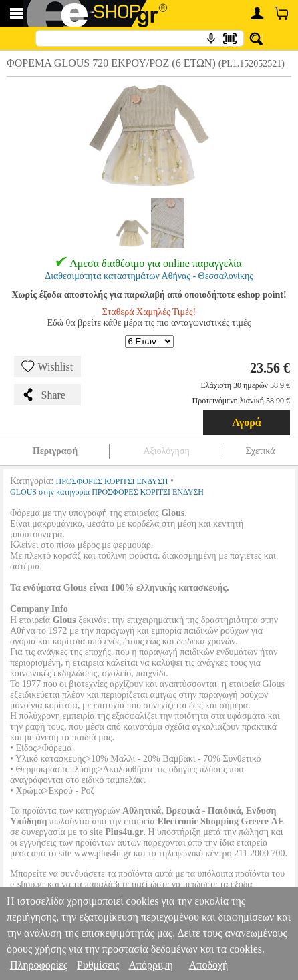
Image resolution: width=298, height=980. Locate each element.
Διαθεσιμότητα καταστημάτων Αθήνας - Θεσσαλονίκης (149, 276)
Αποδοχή (209, 965)
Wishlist (47, 366)
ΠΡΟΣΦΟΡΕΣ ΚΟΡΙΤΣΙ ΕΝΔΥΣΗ (112, 481)
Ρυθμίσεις (98, 965)
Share (43, 395)
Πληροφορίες (39, 965)
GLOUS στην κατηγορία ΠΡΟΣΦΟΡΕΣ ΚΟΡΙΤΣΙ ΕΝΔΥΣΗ (107, 492)
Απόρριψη (150, 965)
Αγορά (247, 422)
